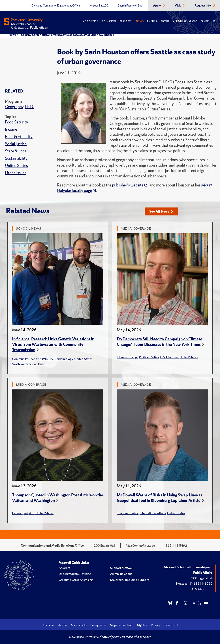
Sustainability (16, 158)
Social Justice (16, 144)
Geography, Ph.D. (20, 107)
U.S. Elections (169, 357)
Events (152, 21)
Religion (29, 513)
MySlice (142, 625)
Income (11, 129)
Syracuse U (171, 625)
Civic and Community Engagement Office (56, 6)
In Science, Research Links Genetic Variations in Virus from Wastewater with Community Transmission (53, 344)
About (165, 21)
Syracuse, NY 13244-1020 (194, 583)
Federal (17, 513)
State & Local (16, 151)
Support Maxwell (122, 568)
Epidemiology (64, 359)
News (140, 21)
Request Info (203, 6)
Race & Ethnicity (19, 137)
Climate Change (127, 357)
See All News (161, 211)
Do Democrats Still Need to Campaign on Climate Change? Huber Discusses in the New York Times (159, 342)
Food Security (17, 122)
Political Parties (149, 357)
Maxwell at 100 (99, 6)
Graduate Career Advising (76, 580)
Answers (64, 568)
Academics (90, 21)
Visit (178, 6)
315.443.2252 (202, 589)
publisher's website (128, 185)
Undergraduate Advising (75, 574)
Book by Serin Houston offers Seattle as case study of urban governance (67, 35)
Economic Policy (128, 513)
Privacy (156, 625)
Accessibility (79, 625)
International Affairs (153, 513)
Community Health (25, 359)
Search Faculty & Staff (131, 6)
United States (16, 166)
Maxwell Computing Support (129, 580)
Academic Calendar (55, 625)
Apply (157, 6)
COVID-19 (46, 359)
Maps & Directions (122, 625)
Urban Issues (16, 173)
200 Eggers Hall (202, 578)
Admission (109, 21)
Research (126, 21)
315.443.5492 (176, 545)
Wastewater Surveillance (29, 364)
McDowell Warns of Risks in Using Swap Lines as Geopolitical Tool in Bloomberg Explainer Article (160, 498)
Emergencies (98, 625)
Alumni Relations (185, 21)
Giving (205, 21)
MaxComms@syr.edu (140, 545)
